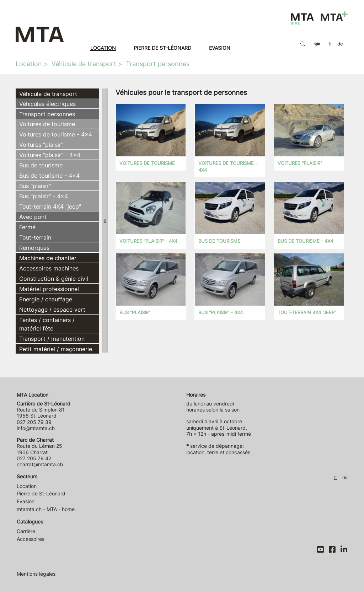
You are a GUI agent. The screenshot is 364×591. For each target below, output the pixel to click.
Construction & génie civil (54, 279)
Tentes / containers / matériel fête (47, 324)
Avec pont (33, 217)
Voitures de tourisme (47, 124)
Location (103, 48)
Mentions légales (36, 574)
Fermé (27, 227)
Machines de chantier (48, 258)
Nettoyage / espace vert (52, 310)
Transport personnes (158, 64)
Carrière (26, 531)
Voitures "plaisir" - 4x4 (50, 155)
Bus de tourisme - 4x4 (49, 176)
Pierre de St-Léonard (162, 48)
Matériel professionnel (49, 289)
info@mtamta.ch (36, 428)
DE (340, 44)
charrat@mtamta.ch (40, 464)
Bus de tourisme (41, 165)
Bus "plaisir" (35, 186)
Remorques (34, 248)
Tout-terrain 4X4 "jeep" (50, 206)
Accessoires (31, 539)
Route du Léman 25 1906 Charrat (39, 446)
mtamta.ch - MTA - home (46, 509)
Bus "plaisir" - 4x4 (44, 196)
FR (330, 44)
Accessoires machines (49, 268)
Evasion (220, 48)
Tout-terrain (35, 237)
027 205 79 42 (34, 458)
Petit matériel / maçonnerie (56, 349)
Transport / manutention (52, 339)
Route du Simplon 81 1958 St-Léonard (44, 410)
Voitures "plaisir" (41, 145)
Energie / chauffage (46, 299)
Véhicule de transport (84, 64)
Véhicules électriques (47, 104)
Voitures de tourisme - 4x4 (56, 134)
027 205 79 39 (34, 422)
